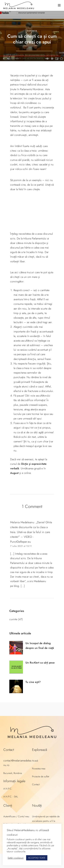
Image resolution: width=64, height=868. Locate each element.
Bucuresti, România (13, 773)
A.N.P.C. (8, 789)
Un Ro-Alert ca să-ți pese (40, 663)
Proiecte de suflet (41, 776)
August (14, 473)
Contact (36, 784)
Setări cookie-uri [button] (16, 858)
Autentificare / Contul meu (16, 816)
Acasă (35, 761)
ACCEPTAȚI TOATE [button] (37, 858)
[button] (59, 5)
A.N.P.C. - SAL (11, 797)
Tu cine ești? (33, 682)
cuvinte (32, 31)
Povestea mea (39, 769)
